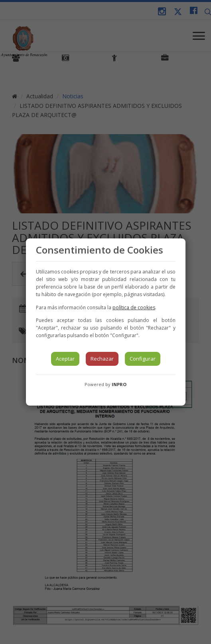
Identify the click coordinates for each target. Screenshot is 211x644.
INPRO (119, 384)
